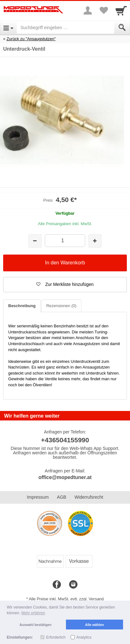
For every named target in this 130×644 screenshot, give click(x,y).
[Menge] (65, 240)
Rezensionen (61, 306)
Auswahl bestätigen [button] (35, 625)
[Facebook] (57, 585)
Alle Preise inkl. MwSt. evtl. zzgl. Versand (66, 599)
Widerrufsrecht (89, 497)
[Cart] (121, 10)
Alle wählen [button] (95, 625)
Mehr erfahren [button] (33, 613)
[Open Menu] (8, 28)
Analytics (84, 637)
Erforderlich (56, 637)
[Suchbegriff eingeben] (65, 28)
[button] (65, 285)
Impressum (38, 497)
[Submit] (122, 28)
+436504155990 (65, 440)
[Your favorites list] (103, 10)
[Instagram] (73, 585)
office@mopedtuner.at (65, 477)
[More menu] (88, 10)
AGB (62, 497)
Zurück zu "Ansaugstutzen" (31, 39)
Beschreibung (22, 306)
